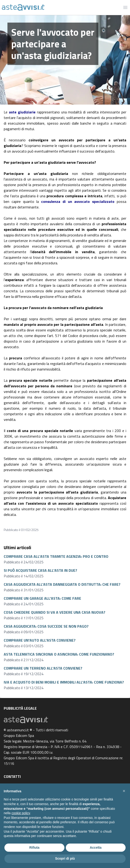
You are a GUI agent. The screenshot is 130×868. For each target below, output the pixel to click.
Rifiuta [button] (34, 848)
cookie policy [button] (21, 813)
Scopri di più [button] (65, 858)
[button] (124, 791)
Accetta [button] (96, 848)
